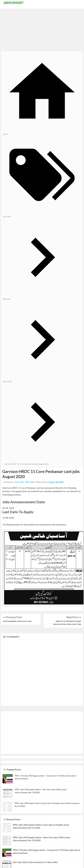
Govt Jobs (19, 482)
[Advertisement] (42, 31)
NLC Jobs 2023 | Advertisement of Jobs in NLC (35, 862)
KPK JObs (30, 482)
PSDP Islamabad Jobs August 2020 (17, 621)
